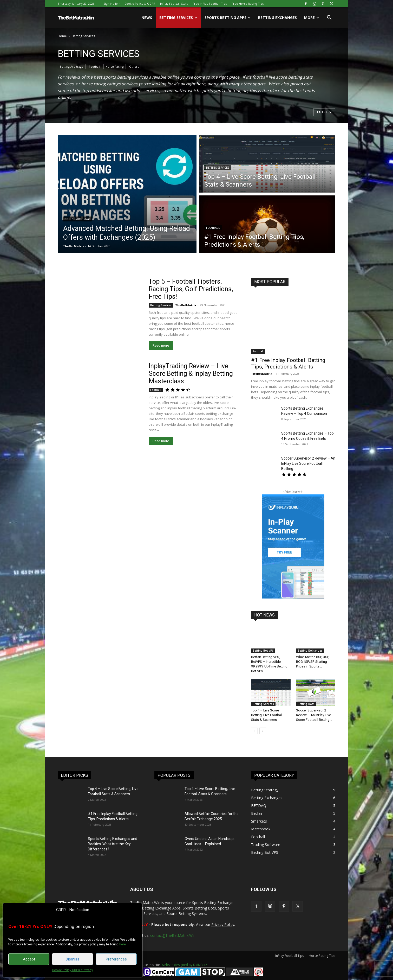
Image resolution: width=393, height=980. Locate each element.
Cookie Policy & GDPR (140, 4)
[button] (329, 18)
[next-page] (263, 731)
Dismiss (73, 959)
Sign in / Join (112, 4)
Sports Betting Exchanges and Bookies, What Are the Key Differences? (113, 844)
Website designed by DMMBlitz (184, 965)
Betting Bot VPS (263, 651)
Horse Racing (115, 66)
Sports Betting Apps (228, 18)
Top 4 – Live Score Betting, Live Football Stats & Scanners (267, 715)
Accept (29, 959)
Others (134, 66)
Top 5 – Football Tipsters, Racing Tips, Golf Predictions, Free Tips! (191, 289)
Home (62, 36)
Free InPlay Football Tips (210, 4)
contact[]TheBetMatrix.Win (173, 935)
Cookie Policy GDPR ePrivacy (73, 970)
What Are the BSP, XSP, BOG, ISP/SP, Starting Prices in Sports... (313, 662)
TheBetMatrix (73, 246)
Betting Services (178, 18)
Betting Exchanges (277, 18)
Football (94, 66)
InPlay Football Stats (174, 4)
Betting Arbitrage (72, 66)
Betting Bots (306, 704)
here (123, 944)
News (147, 18)
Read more (161, 345)
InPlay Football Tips (290, 956)
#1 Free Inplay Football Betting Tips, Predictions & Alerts (288, 363)
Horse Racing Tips (322, 956)
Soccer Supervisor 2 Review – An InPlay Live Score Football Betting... (308, 463)
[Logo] (76, 18)
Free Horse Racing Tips (248, 4)
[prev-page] (254, 731)
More (312, 18)
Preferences (116, 959)
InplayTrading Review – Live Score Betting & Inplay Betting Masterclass (191, 374)
